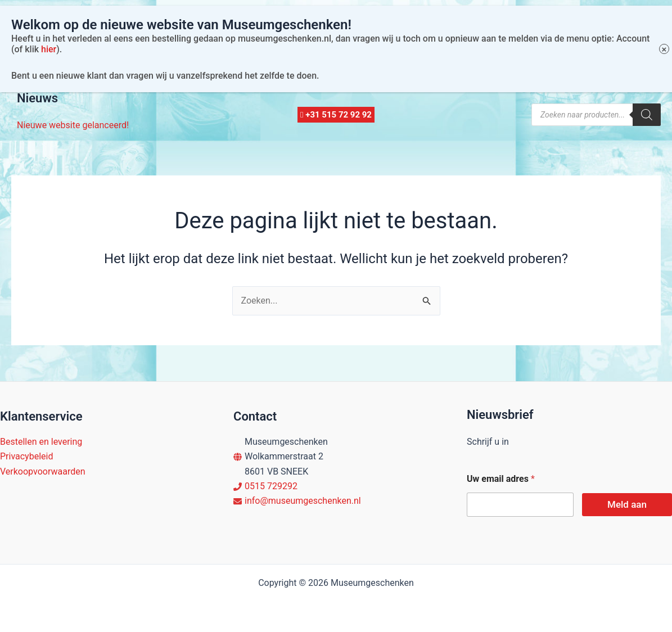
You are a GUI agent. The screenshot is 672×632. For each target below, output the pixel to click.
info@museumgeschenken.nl (303, 501)
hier (49, 18)
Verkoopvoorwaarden (43, 471)
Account (178, 67)
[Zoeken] (647, 115)
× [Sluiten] (664, 19)
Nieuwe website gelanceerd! (73, 125)
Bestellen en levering (41, 442)
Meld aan (627, 504)
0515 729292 (271, 486)
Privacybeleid (26, 456)
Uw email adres (501, 479)
